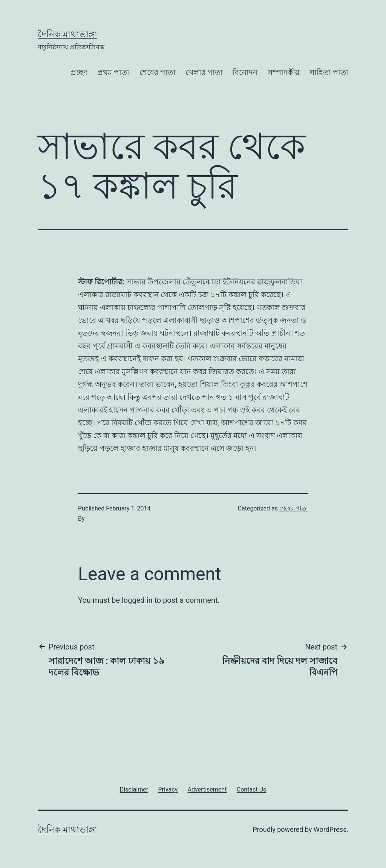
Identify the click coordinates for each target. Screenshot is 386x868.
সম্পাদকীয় (284, 72)
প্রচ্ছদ (79, 72)
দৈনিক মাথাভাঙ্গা (67, 34)
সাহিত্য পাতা (329, 72)
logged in (137, 600)
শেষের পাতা (158, 72)
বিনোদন (245, 72)
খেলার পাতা (204, 72)
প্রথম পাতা (113, 72)
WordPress (330, 829)
